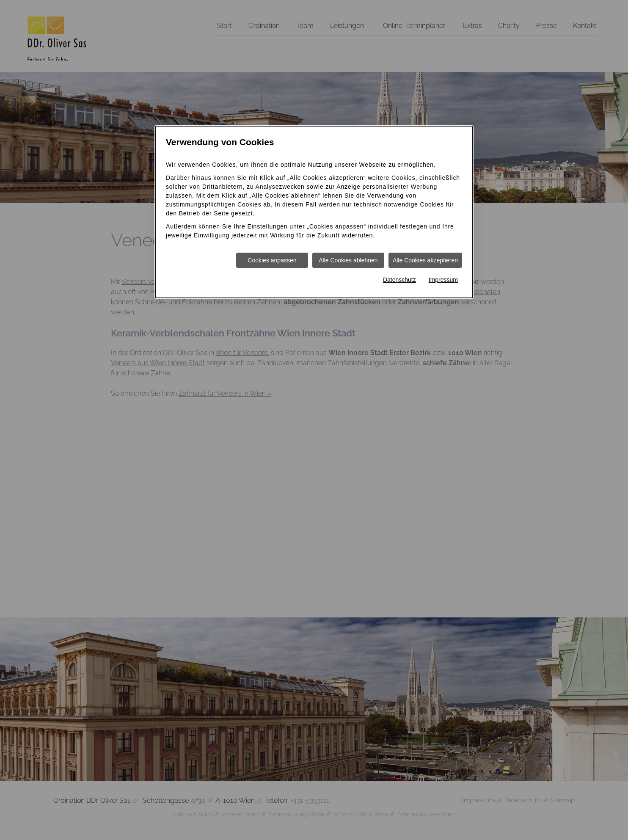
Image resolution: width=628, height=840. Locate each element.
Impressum (443, 280)
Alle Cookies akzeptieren (425, 260)
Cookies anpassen (272, 260)
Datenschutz (399, 280)
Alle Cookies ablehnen (348, 260)
